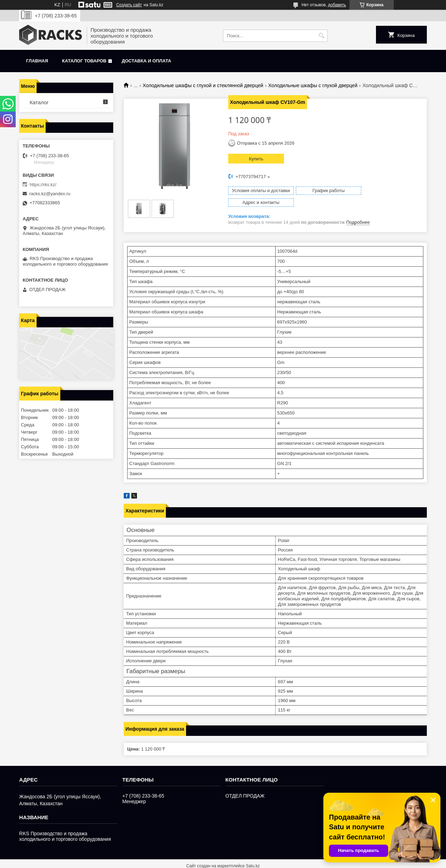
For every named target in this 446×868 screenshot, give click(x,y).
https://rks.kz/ (43, 185)
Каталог (39, 102)
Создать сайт (129, 5)
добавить (337, 5)
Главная (37, 61)
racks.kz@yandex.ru (50, 194)
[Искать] (321, 36)
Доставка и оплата (146, 61)
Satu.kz (253, 855)
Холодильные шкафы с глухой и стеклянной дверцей (203, 85)
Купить (256, 159)
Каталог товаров (84, 61)
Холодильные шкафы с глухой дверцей (313, 85)
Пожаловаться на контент (294, 861)
